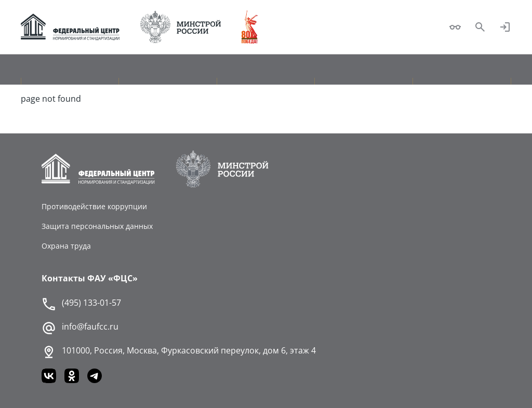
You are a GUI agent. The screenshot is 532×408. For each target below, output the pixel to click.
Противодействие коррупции (94, 206)
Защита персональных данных (97, 226)
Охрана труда (66, 246)
